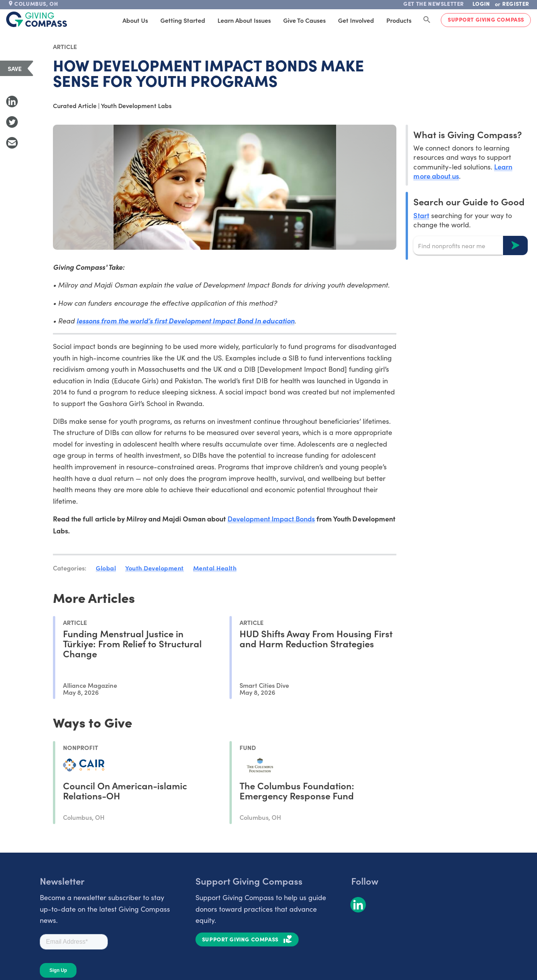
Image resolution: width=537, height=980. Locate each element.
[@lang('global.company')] (37, 19)
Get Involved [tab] (356, 20)
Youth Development (155, 568)
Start (421, 215)
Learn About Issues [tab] (244, 20)
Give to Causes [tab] (304, 20)
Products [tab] (399, 20)
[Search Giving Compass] (427, 20)
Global (106, 568)
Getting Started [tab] (183, 20)
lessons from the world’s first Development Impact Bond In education (185, 321)
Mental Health (215, 568)
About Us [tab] (135, 20)
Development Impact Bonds (271, 519)
